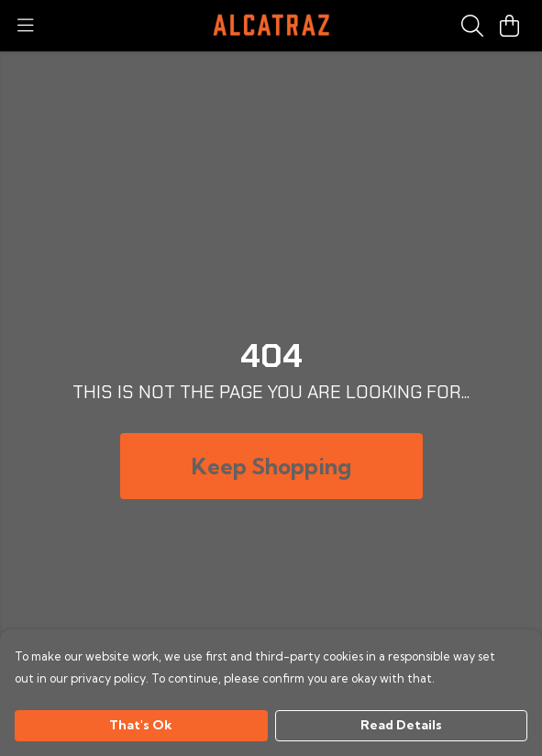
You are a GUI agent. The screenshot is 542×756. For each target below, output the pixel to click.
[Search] (472, 26)
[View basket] (509, 26)
